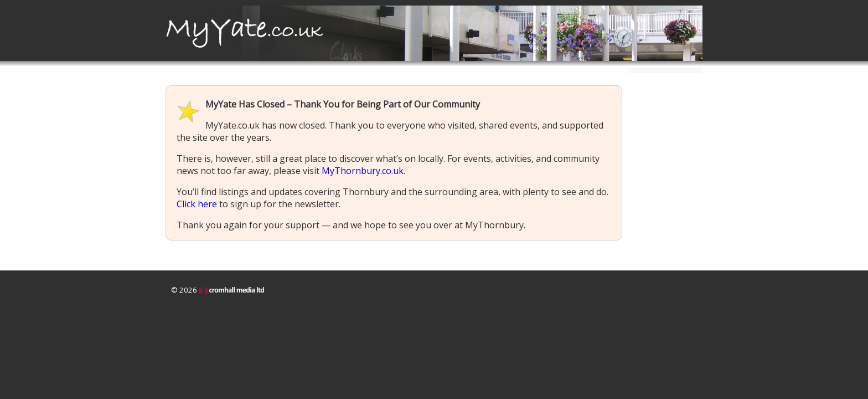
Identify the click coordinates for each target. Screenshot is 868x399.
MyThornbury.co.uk (363, 171)
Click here (197, 204)
